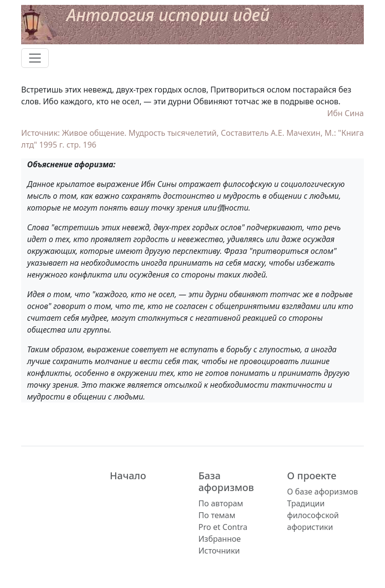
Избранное (220, 539)
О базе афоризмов (322, 492)
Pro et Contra (223, 527)
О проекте (312, 476)
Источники (219, 551)
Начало (128, 476)
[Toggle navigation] (35, 58)
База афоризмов (226, 481)
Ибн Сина (345, 113)
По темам (217, 515)
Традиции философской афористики (313, 515)
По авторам (221, 503)
